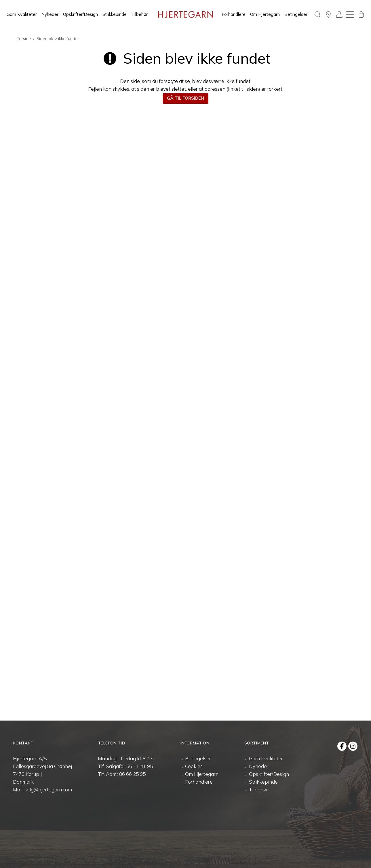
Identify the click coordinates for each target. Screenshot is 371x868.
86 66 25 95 (132, 774)
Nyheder (50, 14)
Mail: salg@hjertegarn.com (42, 790)
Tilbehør (139, 14)
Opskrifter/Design (80, 14)
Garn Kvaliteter (22, 14)
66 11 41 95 (140, 766)
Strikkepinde (115, 14)
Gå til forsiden (185, 98)
